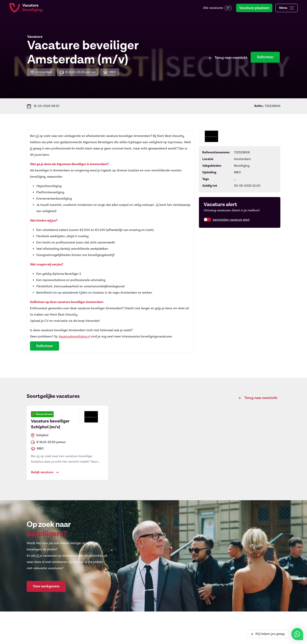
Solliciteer (265, 57)
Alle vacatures (217, 8)
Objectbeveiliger (105, 638)
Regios (161, 638)
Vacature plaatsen (254, 8)
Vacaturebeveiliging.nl (74, 337)
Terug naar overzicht (231, 57)
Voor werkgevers (46, 586)
